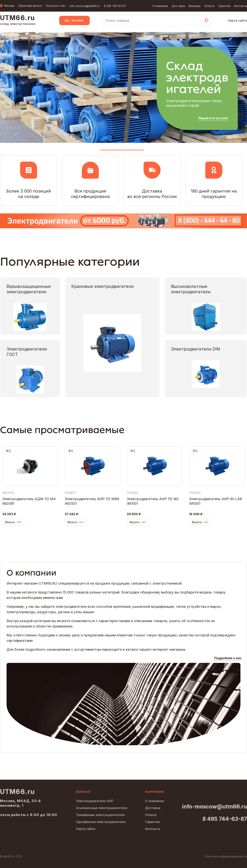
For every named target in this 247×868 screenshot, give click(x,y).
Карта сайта (237, 20)
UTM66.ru (17, 792)
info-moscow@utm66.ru (85, 6)
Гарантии (224, 6)
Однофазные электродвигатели (101, 822)
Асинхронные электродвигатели (102, 808)
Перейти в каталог (213, 118)
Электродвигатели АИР (95, 801)
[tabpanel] (123, 87)
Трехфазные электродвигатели (100, 815)
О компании (160, 6)
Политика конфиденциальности (226, 856)
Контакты (241, 6)
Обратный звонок (30, 6)
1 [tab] (122, 152)
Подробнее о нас (228, 658)
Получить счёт (56, 6)
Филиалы (195, 6)
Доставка (178, 6)
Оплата (209, 6)
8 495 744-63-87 (115, 6)
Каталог (78, 20)
